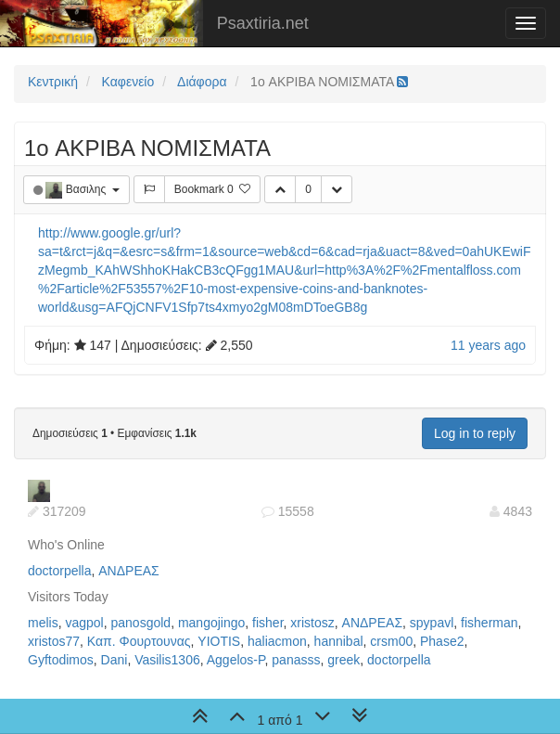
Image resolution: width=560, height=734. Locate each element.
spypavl (432, 623)
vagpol (84, 623)
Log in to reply (475, 433)
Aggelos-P (236, 660)
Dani (115, 660)
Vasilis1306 (167, 660)
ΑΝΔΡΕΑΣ (128, 571)
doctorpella (60, 571)
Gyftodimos (61, 660)
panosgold (141, 623)
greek (344, 660)
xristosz (312, 623)
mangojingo (211, 623)
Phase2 (442, 641)
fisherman (489, 623)
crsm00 (391, 641)
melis (43, 623)
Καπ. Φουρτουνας (139, 641)
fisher (267, 623)
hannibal (339, 641)
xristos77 (54, 641)
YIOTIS (219, 641)
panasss (296, 660)
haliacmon (277, 641)
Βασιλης (88, 189)
